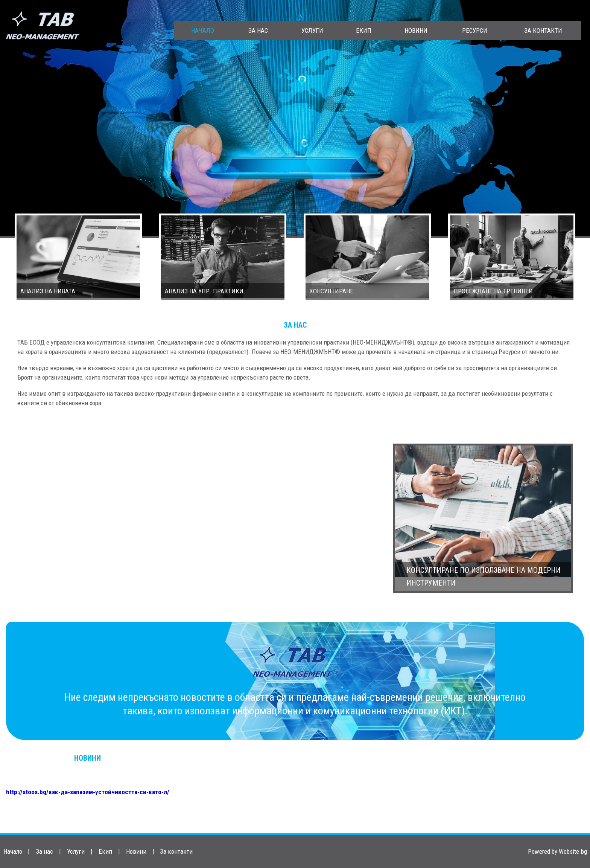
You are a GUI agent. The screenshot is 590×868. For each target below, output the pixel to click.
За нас (258, 31)
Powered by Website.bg (557, 851)
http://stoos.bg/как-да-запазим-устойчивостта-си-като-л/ (88, 792)
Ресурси (475, 31)
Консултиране (331, 291)
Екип (364, 31)
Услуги (312, 31)
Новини (416, 31)
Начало (203, 31)
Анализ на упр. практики (204, 291)
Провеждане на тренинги (493, 291)
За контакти (543, 31)
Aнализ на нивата (48, 291)
